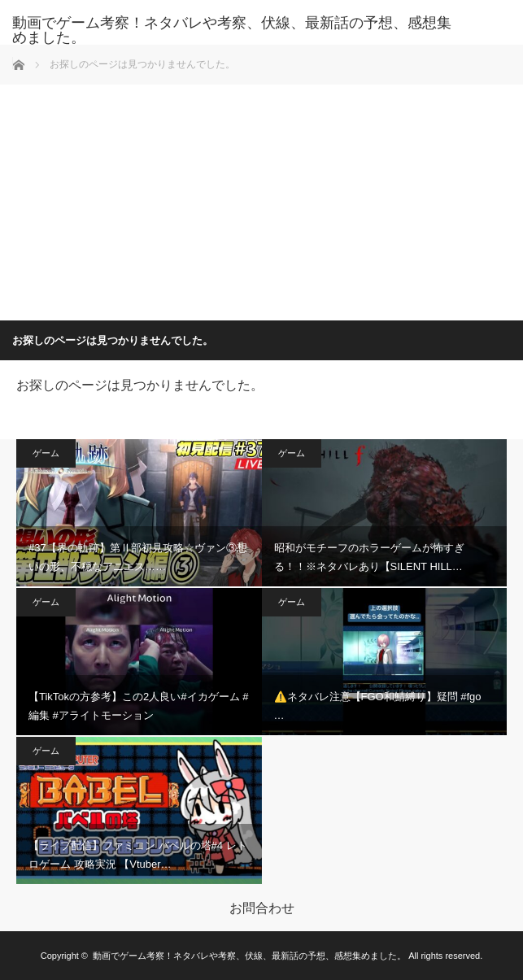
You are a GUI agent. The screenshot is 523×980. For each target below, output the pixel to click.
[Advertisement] (261, 198)
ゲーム (46, 453)
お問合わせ (262, 908)
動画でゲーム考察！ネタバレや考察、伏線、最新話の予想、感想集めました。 (232, 30)
